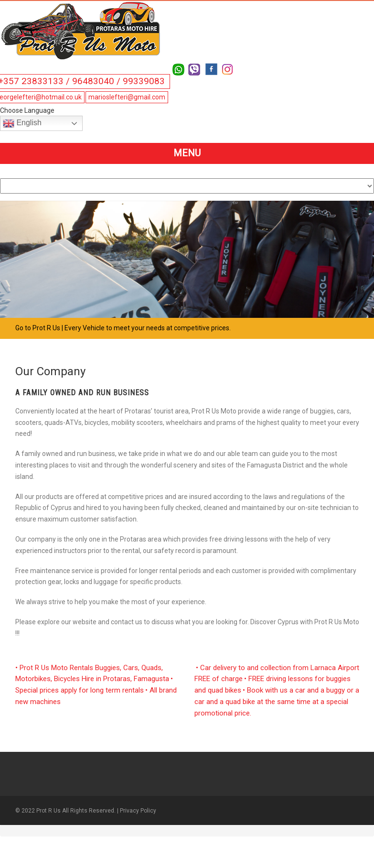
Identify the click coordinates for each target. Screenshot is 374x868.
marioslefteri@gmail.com (127, 97)
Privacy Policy (138, 811)
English (22, 123)
